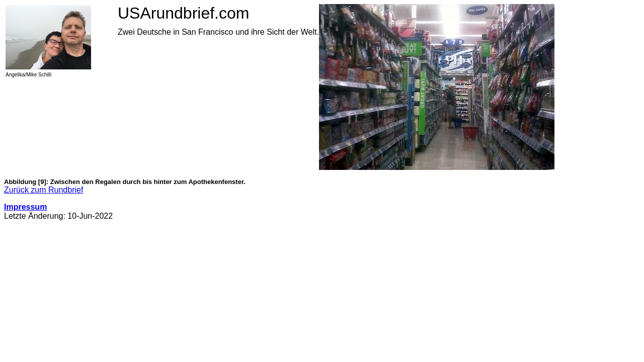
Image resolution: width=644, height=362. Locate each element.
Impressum (25, 207)
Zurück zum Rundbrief (44, 190)
